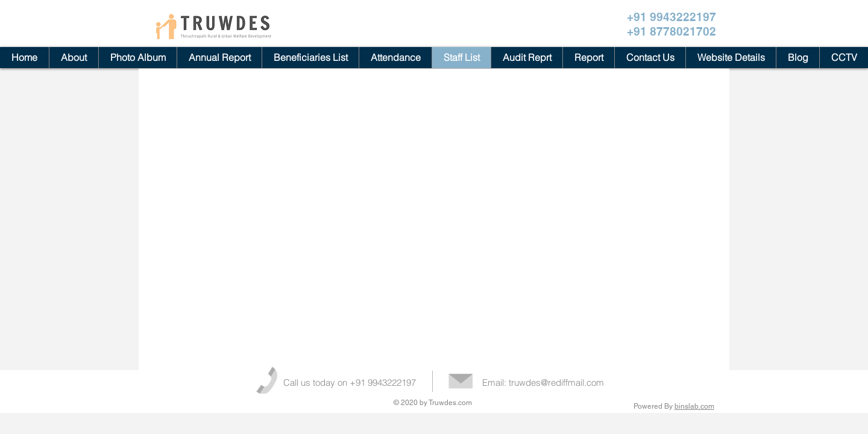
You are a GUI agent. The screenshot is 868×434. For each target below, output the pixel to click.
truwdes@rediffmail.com (556, 382)
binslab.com (694, 406)
